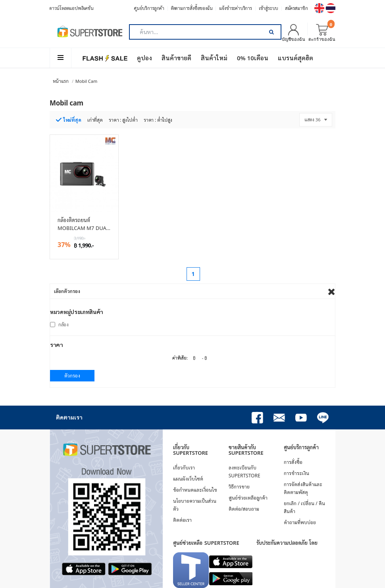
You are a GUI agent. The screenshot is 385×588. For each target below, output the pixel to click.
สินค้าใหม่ (214, 58)
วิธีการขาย (239, 487)
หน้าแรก (61, 81)
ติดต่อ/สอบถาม (244, 509)
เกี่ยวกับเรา (184, 468)
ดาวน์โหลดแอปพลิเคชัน (72, 8)
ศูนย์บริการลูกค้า (149, 8)
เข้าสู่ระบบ (269, 8)
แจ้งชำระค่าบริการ (235, 8)
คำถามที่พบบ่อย (300, 522)
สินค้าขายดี (176, 58)
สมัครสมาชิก (296, 8)
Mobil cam (86, 81)
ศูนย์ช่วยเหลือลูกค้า (248, 498)
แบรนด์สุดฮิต (295, 58)
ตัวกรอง (72, 376)
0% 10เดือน (253, 58)
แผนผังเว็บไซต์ (188, 479)
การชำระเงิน (296, 473)
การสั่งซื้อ (293, 462)
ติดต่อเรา (182, 520)
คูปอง (144, 58)
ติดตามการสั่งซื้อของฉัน (192, 8)
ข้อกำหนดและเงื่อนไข (195, 490)
